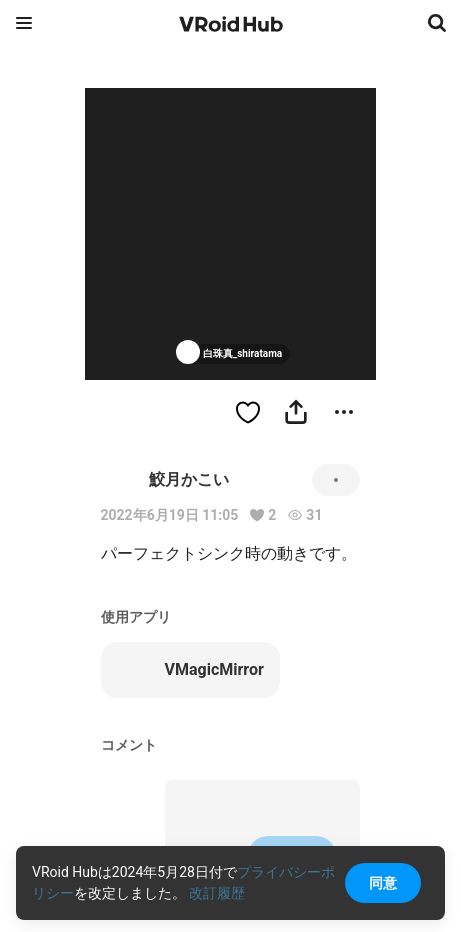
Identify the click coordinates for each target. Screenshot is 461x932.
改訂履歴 (217, 893)
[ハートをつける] (248, 412)
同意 (383, 883)
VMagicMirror (190, 670)
